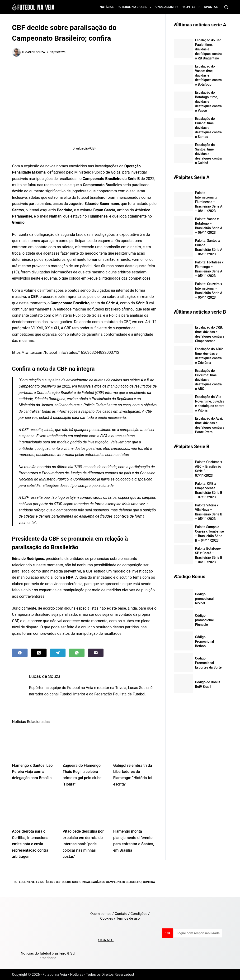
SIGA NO (106, 940)
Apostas (211, 7)
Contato (121, 914)
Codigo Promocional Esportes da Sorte (208, 663)
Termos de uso (128, 918)
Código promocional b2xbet (204, 599)
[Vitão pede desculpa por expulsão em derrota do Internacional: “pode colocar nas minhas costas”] (84, 809)
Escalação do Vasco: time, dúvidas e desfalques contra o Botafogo (209, 75)
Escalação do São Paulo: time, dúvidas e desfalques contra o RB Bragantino (209, 49)
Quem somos (101, 914)
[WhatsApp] (77, 653)
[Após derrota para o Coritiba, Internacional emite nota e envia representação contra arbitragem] (34, 809)
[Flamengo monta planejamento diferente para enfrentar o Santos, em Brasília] (135, 809)
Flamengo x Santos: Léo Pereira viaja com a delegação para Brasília (32, 772)
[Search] (226, 7)
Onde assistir (167, 7)
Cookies (107, 918)
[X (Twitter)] (39, 653)
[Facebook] (20, 653)
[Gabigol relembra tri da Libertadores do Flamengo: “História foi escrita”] (135, 743)
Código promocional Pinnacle (204, 620)
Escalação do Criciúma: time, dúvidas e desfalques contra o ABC (209, 380)
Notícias (107, 7)
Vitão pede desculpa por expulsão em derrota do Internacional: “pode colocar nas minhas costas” (83, 844)
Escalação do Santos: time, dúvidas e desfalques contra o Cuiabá (209, 154)
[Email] (96, 653)
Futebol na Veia (26, 882)
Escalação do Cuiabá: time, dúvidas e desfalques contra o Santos (209, 128)
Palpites (192, 7)
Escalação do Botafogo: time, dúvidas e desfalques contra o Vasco (209, 102)
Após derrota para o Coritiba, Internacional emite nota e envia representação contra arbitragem (31, 844)
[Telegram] (58, 653)
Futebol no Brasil (135, 7)
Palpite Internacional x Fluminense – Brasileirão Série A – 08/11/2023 (209, 202)
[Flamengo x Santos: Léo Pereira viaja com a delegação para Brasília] (34, 743)
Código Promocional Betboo (205, 641)
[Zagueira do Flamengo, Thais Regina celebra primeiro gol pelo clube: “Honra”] (84, 743)
